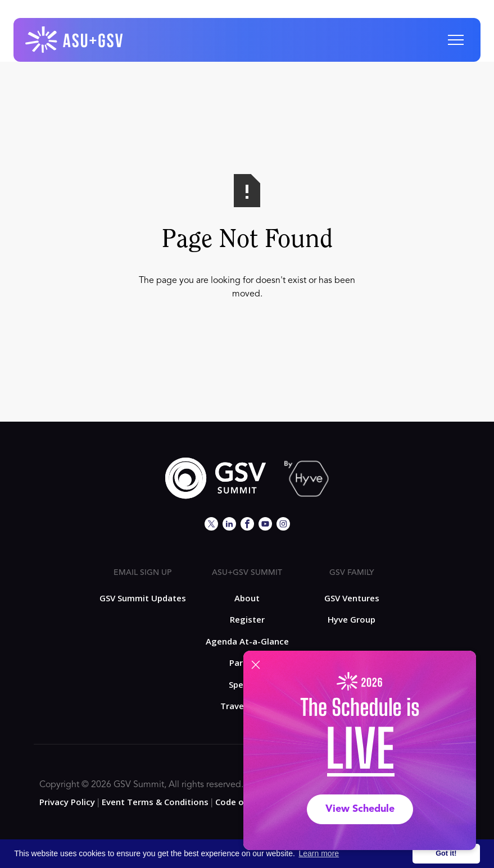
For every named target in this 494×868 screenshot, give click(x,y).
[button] (456, 40)
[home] (75, 40)
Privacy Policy (67, 802)
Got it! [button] (446, 853)
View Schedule (360, 809)
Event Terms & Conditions (155, 802)
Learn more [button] (319, 853)
